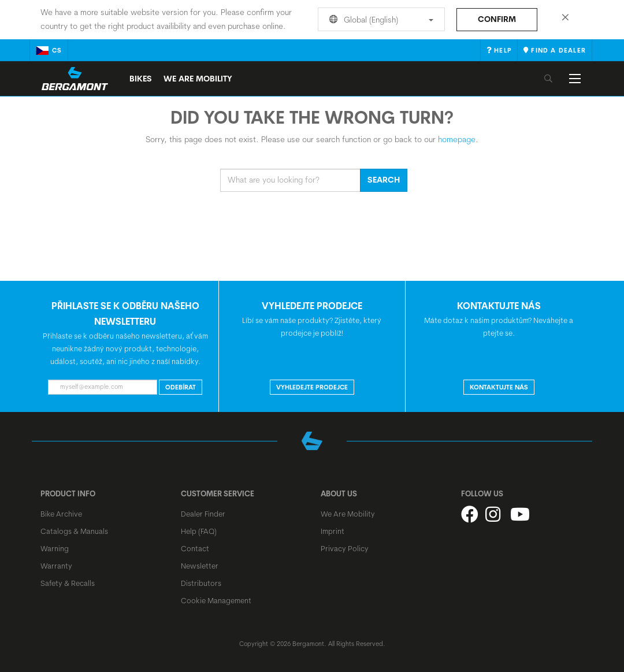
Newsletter (200, 566)
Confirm (497, 19)
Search (384, 180)
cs (49, 50)
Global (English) (379, 20)
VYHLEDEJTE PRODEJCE (312, 387)
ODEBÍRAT (181, 387)
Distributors (201, 583)
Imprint (333, 531)
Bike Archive (61, 514)
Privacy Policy (345, 548)
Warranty (56, 566)
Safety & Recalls (68, 583)
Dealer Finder (203, 514)
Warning (55, 548)
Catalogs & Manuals (74, 531)
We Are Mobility (198, 79)
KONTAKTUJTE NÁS (499, 387)
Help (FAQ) (199, 531)
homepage (457, 139)
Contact (195, 548)
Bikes (141, 79)
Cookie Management (216, 600)
